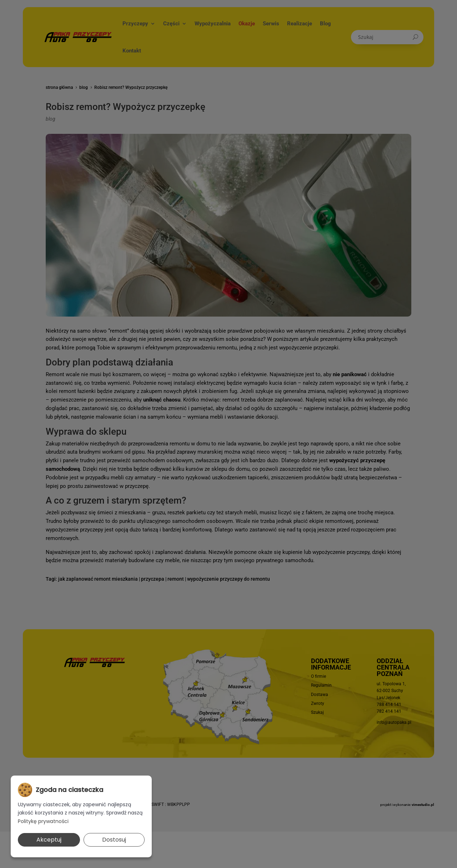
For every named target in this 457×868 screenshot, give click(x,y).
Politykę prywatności (43, 821)
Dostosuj (114, 840)
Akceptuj (49, 840)
